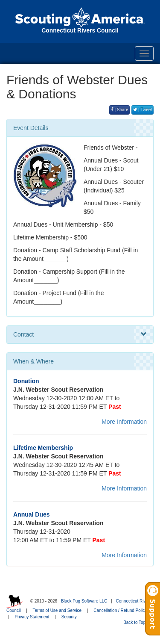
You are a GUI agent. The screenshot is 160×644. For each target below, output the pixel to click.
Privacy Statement (32, 617)
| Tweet (143, 110)
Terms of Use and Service (57, 610)
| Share (120, 110)
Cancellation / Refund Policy (120, 610)
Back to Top (137, 622)
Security (69, 617)
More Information (124, 422)
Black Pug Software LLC (84, 601)
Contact (80, 334)
